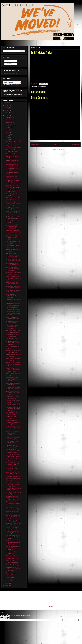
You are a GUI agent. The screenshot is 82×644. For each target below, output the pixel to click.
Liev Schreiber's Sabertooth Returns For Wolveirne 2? (13, 488)
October (9, 122)
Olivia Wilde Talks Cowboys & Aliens (12, 562)
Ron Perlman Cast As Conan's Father (12, 414)
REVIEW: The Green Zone (14, 405)
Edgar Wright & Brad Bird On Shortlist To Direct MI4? (13, 213)
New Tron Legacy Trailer (13, 521)
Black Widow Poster (12, 154)
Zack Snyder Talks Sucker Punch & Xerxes (13, 273)
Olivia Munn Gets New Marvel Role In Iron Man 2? (14, 232)
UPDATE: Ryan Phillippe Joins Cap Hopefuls (13, 388)
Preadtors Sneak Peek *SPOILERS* (12, 417)
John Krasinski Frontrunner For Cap (13, 508)
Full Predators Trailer (12, 339)
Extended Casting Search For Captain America (13, 493)
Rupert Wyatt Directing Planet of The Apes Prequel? (13, 464)
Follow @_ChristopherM (10, 73)
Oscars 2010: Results (12, 556)
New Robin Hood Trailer (13, 476)
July (8, 130)
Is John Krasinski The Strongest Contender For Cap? (13, 531)
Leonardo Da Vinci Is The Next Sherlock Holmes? (13, 456)
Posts (6, 61)
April (8, 137)
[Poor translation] (7, 618)
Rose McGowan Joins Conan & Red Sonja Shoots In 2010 (12, 370)
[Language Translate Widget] (12, 82)
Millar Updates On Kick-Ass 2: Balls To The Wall (14, 473)
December (9, 118)
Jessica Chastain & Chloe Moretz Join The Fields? (14, 260)
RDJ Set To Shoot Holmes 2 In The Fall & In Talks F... (13, 428)
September (10, 125)
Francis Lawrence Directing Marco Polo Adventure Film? (13, 451)
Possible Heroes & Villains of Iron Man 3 (14, 199)
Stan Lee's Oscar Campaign (11, 574)
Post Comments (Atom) (59, 149)
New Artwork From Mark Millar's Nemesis (13, 351)
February (9, 578)
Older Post (76, 145)
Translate (14, 85)
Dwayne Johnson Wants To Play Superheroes (13, 304)
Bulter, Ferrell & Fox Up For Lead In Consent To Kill (13, 278)
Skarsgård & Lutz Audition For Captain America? (13, 287)
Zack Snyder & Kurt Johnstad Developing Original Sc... (13, 269)
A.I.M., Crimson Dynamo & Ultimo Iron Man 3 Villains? (14, 238)
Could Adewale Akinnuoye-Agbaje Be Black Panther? (13, 542)
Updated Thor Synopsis (13, 527)
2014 (7, 105)
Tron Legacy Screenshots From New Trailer (13, 524)
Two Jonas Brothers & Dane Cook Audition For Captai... (14, 517)
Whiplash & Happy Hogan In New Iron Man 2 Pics (13, 147)
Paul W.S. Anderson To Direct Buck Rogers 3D (13, 218)
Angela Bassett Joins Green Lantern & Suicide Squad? (12, 227)
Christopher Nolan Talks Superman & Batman (13, 484)
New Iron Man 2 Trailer (13, 558)
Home (55, 145)
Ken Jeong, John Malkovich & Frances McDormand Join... (13, 255)
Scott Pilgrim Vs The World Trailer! (12, 208)
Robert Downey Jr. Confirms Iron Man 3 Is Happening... (13, 204)
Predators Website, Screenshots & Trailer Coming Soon (13, 422)
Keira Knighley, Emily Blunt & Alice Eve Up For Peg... (13, 379)
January (9, 580)
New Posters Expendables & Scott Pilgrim (14, 359)
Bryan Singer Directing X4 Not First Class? (13, 291)
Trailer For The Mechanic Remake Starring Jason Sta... (13, 364)
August (9, 127)
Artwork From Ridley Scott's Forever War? (13, 151)
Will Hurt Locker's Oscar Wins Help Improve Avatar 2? (13, 548)
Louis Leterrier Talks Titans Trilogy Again (12, 264)
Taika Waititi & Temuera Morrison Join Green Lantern (13, 393)
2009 (7, 583)
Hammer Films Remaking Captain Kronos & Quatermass (13, 327)
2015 (7, 103)
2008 (7, 586)
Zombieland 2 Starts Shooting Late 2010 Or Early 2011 (13, 569)
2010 (7, 115)
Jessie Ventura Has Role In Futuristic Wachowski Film (13, 503)
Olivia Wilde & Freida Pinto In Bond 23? (12, 283)
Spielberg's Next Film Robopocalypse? (12, 446)
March (8, 140)
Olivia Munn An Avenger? (13, 565)
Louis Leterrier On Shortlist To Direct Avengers (12, 296)
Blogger (51, 606)
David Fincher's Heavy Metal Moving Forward (13, 438)
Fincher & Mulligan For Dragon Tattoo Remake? (13, 433)
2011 (7, 113)
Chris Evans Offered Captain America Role (13, 308)
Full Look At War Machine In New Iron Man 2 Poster (13, 537)
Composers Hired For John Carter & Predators (14, 469)
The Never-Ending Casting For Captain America (14, 331)
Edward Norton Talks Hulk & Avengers (13, 355)
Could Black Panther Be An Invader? (13, 384)
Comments (8, 64)
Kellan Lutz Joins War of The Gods (13, 250)
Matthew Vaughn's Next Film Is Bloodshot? (13, 165)
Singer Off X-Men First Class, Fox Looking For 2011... (13, 182)
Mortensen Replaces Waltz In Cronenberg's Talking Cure (13, 498)
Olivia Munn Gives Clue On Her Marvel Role (13, 187)
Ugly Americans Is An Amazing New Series (13, 318)
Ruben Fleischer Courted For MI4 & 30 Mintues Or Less (13, 313)
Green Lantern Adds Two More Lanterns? (13, 322)
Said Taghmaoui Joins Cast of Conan (12, 397)
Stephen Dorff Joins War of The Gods (13, 157)
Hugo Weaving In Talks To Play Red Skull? (13, 442)
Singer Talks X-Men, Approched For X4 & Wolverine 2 (13, 343)
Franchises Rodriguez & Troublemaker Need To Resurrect (13, 409)
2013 (7, 108)
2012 (7, 110)
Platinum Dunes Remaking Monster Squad (14, 335)
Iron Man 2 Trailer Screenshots (11, 553)
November (9, 120)
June (8, 132)
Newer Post (35, 145)
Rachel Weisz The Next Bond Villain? (13, 161)
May (8, 135)
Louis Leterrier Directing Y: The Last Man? (14, 191)
